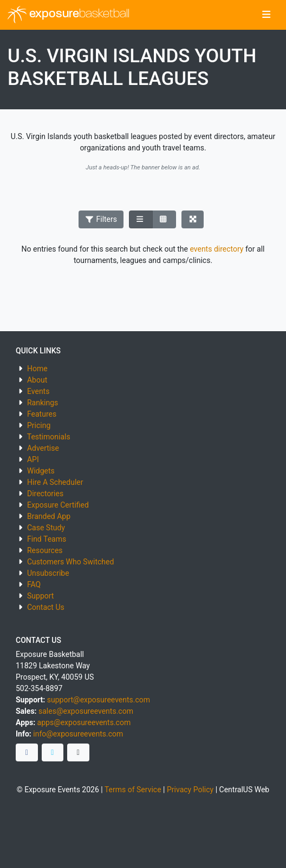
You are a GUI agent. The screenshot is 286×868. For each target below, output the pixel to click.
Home (37, 369)
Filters (101, 219)
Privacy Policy (190, 790)
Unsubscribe (48, 573)
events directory (216, 249)
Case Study (46, 528)
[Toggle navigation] (266, 15)
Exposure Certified (58, 505)
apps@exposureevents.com (84, 722)
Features (42, 414)
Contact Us (46, 607)
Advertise (43, 448)
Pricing (39, 425)
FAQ (34, 584)
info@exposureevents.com (78, 734)
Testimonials (49, 437)
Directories (45, 494)
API (33, 459)
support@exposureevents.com (99, 700)
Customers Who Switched (70, 562)
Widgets (41, 471)
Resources (45, 550)
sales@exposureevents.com (86, 711)
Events (38, 391)
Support (40, 596)
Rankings (43, 403)
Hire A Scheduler (55, 482)
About (37, 380)
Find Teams (47, 539)
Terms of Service (133, 790)
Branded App (49, 516)
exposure (69, 15)
